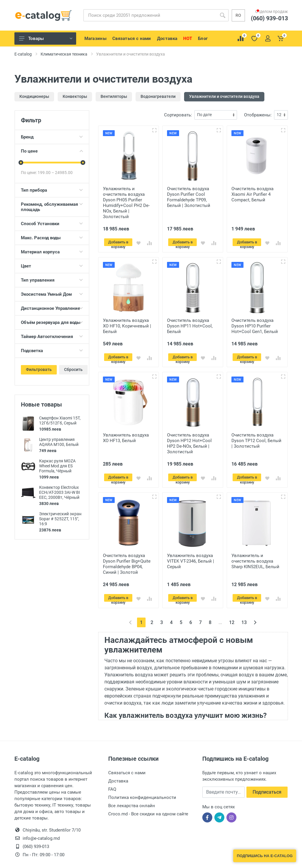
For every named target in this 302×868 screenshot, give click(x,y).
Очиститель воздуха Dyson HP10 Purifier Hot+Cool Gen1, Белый (255, 324)
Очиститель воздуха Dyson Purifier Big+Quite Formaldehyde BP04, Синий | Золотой (127, 559)
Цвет (52, 266)
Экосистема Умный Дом (52, 294)
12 (232, 616)
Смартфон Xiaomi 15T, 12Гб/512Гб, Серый (60, 420)
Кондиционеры (34, 96)
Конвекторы (75, 96)
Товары (46, 39)
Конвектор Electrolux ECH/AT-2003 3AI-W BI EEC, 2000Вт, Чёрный (60, 492)
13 (244, 616)
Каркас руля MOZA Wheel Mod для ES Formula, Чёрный (57, 466)
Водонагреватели (158, 96)
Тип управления (52, 280)
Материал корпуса (52, 252)
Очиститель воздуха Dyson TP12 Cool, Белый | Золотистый (256, 437)
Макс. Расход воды (52, 238)
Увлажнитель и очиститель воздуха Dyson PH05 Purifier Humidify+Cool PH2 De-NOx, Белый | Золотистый (126, 203)
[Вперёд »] (255, 616)
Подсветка (52, 351)
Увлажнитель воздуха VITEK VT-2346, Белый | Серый (191, 556)
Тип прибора (52, 190)
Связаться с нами (127, 766)
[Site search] (150, 15)
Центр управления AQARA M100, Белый (59, 442)
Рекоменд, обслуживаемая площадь (52, 207)
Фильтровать (39, 369)
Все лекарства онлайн (132, 799)
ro (238, 15)
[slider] (21, 163)
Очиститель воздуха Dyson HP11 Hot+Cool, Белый (190, 324)
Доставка (118, 774)
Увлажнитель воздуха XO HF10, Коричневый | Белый (127, 324)
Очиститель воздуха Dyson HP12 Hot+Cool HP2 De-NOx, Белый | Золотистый (189, 440)
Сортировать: (178, 115)
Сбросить (73, 369)
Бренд (52, 137)
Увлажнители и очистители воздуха (224, 96)
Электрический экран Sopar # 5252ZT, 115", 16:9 (60, 519)
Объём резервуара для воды (52, 322)
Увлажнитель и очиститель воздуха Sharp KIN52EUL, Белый (255, 556)
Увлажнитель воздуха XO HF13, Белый (126, 435)
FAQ (112, 782)
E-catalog (23, 54)
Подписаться (267, 785)
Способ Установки (52, 224)
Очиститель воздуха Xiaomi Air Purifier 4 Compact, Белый (252, 194)
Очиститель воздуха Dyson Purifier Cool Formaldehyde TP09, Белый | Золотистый (189, 197)
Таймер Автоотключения (52, 337)
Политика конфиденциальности (142, 791)
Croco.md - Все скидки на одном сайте (148, 807)
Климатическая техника (64, 54)
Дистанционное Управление (52, 308)
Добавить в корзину (121, 243)
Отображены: (258, 115)
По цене (52, 151)
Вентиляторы (114, 96)
